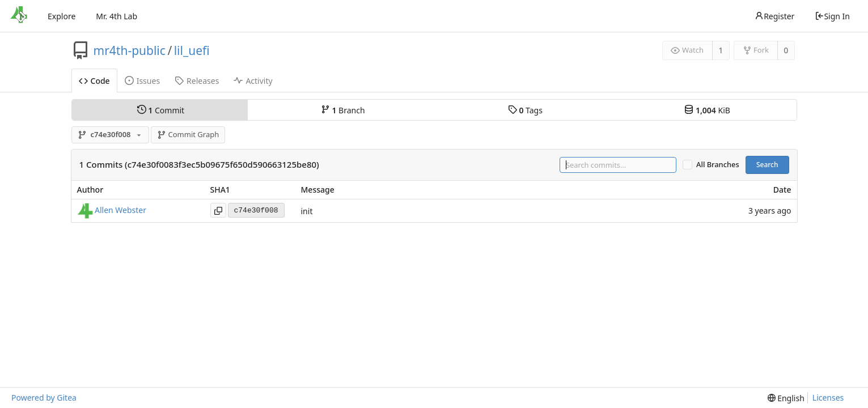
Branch (343, 110)
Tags (525, 110)
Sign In (832, 16)
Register (774, 16)
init (307, 211)
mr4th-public (130, 50)
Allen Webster (120, 210)
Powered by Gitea (44, 398)
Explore (62, 16)
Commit (161, 110)
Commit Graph (188, 134)
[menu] (786, 398)
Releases (197, 81)
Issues (142, 81)
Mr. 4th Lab (117, 16)
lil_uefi (192, 50)
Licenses (828, 398)
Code (94, 81)
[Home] (19, 16)
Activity (253, 81)
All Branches (718, 165)
